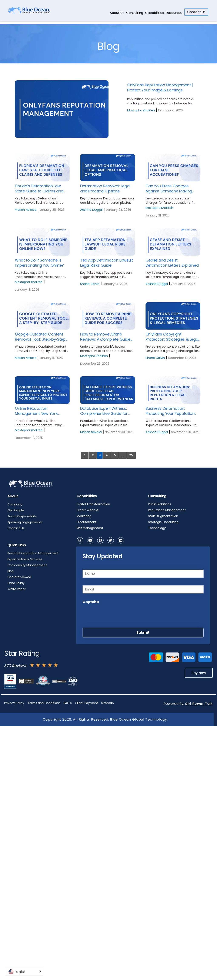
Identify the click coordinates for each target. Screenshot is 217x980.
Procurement (86, 522)
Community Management (27, 565)
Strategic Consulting (163, 522)
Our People (16, 510)
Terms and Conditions (44, 703)
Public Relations (160, 504)
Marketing (84, 516)
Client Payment (86, 703)
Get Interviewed (19, 577)
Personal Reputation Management (33, 553)
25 (131, 455)
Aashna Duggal (91, 210)
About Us (117, 13)
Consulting (135, 13)
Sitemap (108, 703)
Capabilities (155, 13)
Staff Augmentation (163, 516)
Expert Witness (87, 510)
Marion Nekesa (26, 210)
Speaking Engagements (25, 522)
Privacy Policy (14, 703)
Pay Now (199, 673)
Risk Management (90, 528)
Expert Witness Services (25, 559)
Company (15, 504)
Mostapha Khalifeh (141, 110)
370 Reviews (16, 666)
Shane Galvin (90, 284)
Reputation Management (167, 510)
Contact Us (196, 12)
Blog (11, 571)
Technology (157, 528)
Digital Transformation (93, 504)
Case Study (16, 583)
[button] (24, 972)
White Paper (16, 589)
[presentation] (115, 615)
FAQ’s (68, 703)
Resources (174, 13)
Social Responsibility (22, 516)
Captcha (91, 602)
